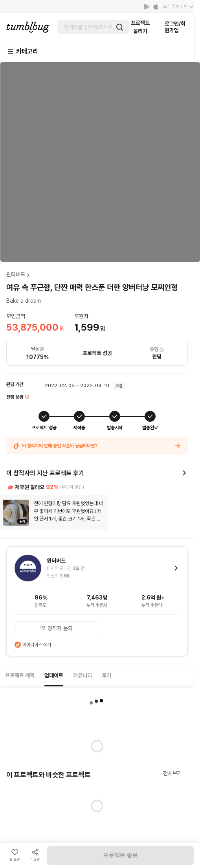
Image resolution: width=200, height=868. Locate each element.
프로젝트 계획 (20, 675)
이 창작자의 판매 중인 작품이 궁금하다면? (97, 446)
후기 (106, 675)
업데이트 (54, 675)
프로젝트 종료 (121, 855)
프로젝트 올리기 (140, 27)
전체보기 (172, 773)
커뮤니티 (83, 675)
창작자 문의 (57, 628)
